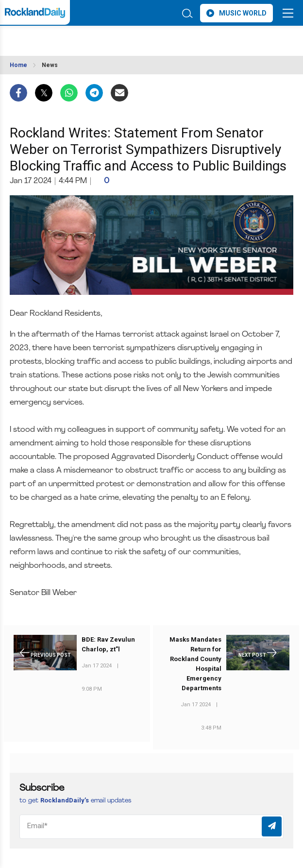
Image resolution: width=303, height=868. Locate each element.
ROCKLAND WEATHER (88, 38)
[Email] (151, 827)
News (50, 65)
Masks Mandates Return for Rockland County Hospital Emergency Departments (195, 664)
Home (18, 65)
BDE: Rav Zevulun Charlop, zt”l (108, 644)
